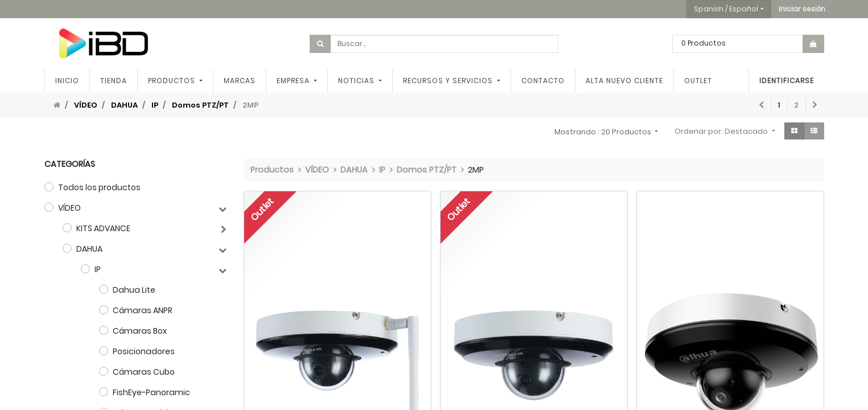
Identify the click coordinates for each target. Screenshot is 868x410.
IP (155, 105)
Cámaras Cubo (144, 372)
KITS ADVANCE (103, 228)
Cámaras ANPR (143, 310)
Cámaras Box (140, 331)
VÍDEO (86, 105)
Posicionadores (144, 351)
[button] (802, 9)
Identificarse (787, 81)
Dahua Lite (134, 290)
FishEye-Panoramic (151, 392)
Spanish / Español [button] (726, 9)
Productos (272, 170)
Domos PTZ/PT (200, 105)
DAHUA (124, 105)
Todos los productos (99, 187)
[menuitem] (67, 81)
